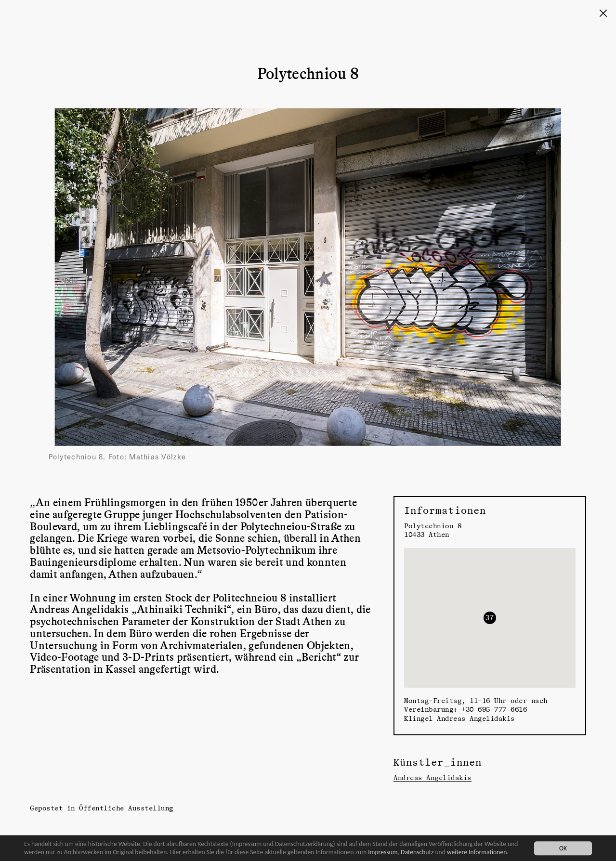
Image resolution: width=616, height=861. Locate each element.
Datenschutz (417, 852)
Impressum (383, 852)
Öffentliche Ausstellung (126, 808)
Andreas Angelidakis (433, 777)
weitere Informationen (477, 852)
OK (563, 848)
